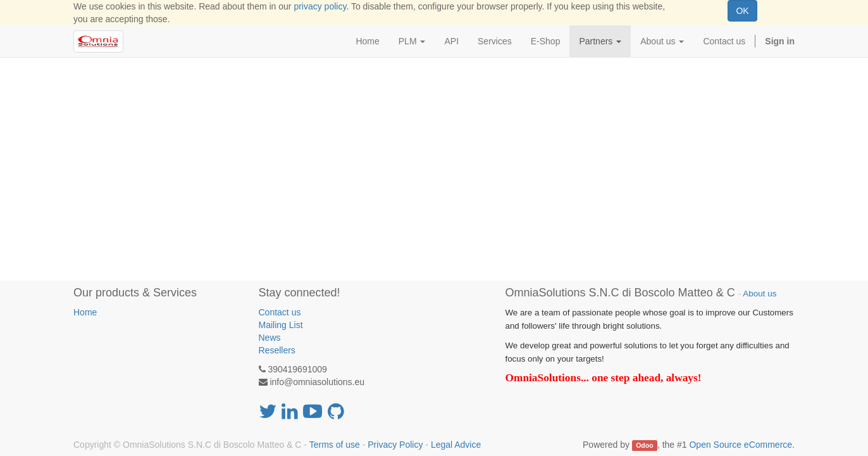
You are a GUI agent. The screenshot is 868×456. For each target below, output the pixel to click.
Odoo (644, 445)
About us (759, 294)
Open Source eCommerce (741, 445)
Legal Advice (456, 445)
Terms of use (335, 445)
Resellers (277, 350)
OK (742, 11)
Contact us (280, 312)
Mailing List (281, 325)
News (270, 338)
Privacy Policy (395, 445)
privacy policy (320, 6)
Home (85, 312)
